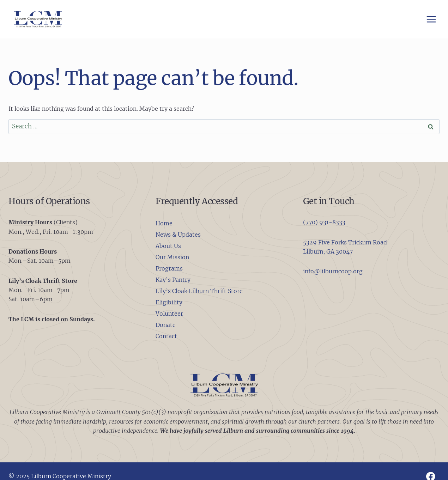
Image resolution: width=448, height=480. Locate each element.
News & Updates (178, 235)
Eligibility (169, 302)
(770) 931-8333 (324, 222)
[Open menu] (431, 19)
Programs (169, 268)
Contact (166, 336)
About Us (168, 246)
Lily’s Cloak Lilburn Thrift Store (199, 291)
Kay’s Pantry (173, 280)
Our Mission (172, 257)
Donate (166, 325)
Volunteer (169, 314)
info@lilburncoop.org (333, 271)
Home (164, 223)
